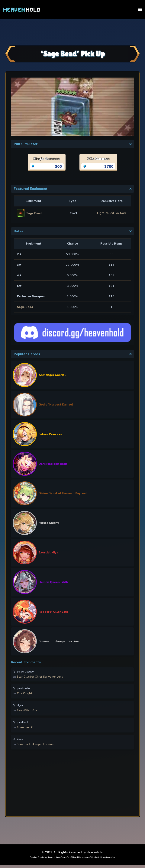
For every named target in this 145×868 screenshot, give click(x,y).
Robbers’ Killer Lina (53, 612)
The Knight (25, 695)
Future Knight (49, 523)
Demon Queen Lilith (53, 582)
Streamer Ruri (27, 730)
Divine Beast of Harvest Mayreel (63, 493)
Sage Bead (25, 307)
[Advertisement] (72, 32)
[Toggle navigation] (140, 9)
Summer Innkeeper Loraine (59, 641)
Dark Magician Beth (53, 464)
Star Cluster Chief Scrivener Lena (40, 677)
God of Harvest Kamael (56, 405)
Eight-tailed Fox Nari (112, 213)
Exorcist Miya (48, 553)
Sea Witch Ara (27, 712)
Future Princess (50, 434)
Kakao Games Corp (63, 860)
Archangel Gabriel (52, 375)
